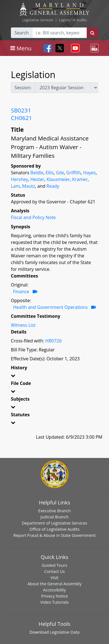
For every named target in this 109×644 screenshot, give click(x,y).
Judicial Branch (55, 517)
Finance (21, 292)
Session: (23, 88)
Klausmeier (58, 179)
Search (22, 33)
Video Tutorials (55, 602)
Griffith (74, 173)
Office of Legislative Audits (55, 529)
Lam (15, 186)
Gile (60, 173)
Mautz (28, 186)
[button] (55, 377)
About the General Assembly (54, 584)
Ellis (50, 173)
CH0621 (21, 118)
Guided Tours (54, 565)
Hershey (20, 179)
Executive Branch (55, 511)
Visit (54, 577)
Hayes (89, 173)
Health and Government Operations (50, 307)
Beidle (37, 173)
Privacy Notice (54, 596)
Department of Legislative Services (55, 523)
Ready (53, 186)
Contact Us (54, 571)
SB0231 (21, 110)
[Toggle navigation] (21, 48)
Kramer (80, 179)
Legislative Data (65, 632)
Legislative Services (38, 20)
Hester (37, 179)
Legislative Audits (73, 20)
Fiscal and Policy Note (33, 217)
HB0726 (53, 341)
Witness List (23, 325)
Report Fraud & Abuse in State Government (55, 535)
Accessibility (55, 590)
